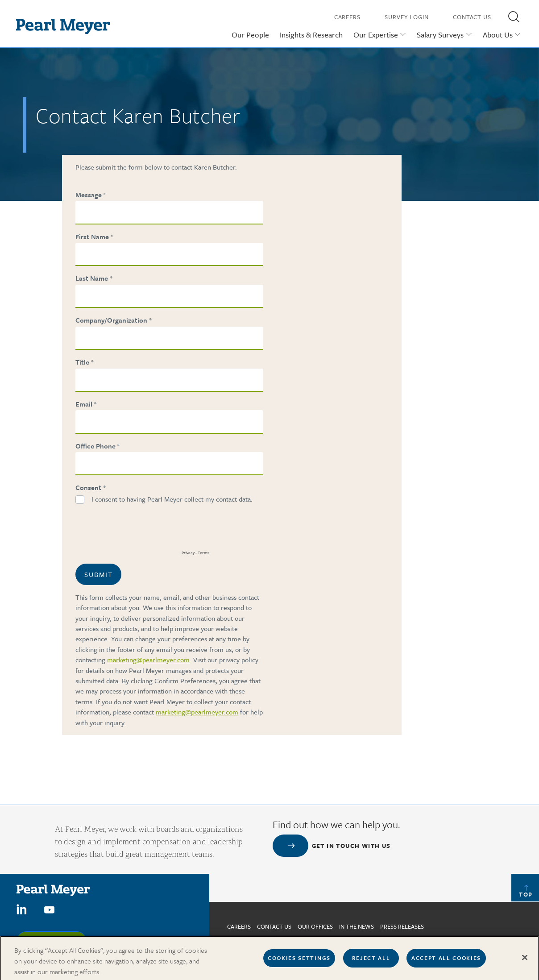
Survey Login (407, 17)
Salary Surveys (440, 35)
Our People (250, 35)
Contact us (274, 926)
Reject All (371, 962)
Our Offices (315, 926)
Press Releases (402, 926)
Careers (347, 17)
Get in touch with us (351, 846)
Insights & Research (311, 35)
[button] (514, 17)
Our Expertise (376, 35)
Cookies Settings (299, 962)
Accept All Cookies (446, 962)
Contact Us (472, 17)
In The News (357, 926)
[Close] (525, 962)
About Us (498, 35)
